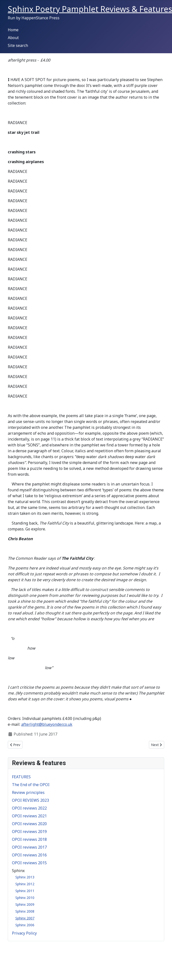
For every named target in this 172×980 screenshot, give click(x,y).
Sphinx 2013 (25, 877)
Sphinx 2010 (25, 898)
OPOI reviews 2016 (29, 855)
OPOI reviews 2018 (29, 839)
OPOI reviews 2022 (29, 808)
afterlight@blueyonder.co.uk (47, 724)
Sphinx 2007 (25, 918)
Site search (18, 45)
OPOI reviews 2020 (29, 824)
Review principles (28, 792)
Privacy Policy (24, 933)
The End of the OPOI (31, 785)
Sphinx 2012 (25, 884)
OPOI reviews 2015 (29, 863)
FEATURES (21, 777)
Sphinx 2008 (25, 911)
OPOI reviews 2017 (29, 847)
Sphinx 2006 (25, 925)
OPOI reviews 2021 (29, 816)
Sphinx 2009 (25, 904)
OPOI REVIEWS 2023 (30, 800)
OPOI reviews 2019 (29, 832)
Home (13, 30)
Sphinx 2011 (25, 891)
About (13, 38)
